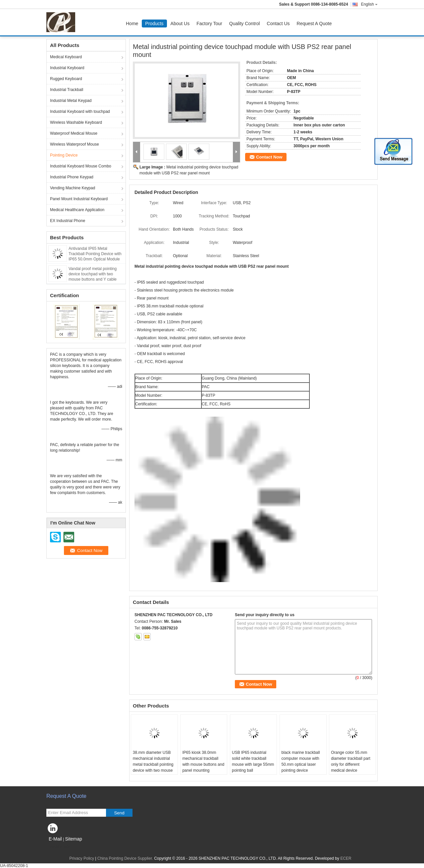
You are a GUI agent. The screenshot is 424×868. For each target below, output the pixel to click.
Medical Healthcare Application (77, 210)
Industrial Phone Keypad (72, 177)
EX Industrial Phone (68, 221)
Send (119, 813)
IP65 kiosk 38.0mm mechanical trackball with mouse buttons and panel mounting (203, 761)
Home (132, 23)
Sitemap (73, 839)
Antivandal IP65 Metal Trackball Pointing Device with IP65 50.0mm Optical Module (95, 254)
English (369, 4)
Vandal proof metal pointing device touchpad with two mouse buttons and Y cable (93, 274)
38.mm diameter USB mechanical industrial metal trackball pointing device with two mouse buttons (153, 764)
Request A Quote (314, 23)
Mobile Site (58, 847)
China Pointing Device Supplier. (126, 858)
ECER (346, 858)
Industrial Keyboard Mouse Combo (81, 166)
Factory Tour (209, 23)
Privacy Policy (82, 858)
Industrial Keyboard (67, 68)
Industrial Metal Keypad (71, 101)
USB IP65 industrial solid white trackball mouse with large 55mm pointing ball (253, 761)
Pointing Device (64, 155)
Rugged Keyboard (66, 79)
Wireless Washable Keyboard (76, 122)
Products (154, 23)
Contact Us (278, 23)
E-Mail (55, 839)
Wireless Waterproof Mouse (75, 144)
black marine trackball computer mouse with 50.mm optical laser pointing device (301, 761)
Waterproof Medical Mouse (74, 133)
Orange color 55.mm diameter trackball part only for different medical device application (351, 764)
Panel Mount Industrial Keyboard (79, 199)
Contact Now (269, 157)
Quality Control (245, 23)
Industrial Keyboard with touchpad (80, 112)
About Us (180, 23)
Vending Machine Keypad (73, 188)
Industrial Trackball (67, 90)
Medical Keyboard (66, 57)
